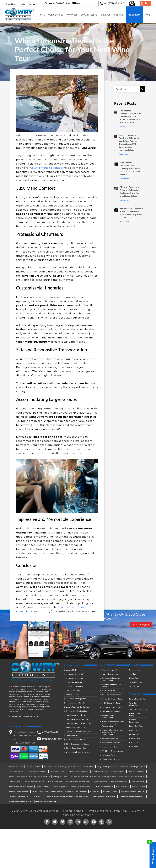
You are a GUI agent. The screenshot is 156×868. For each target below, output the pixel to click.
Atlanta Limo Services (16, 767)
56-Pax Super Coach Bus (76, 748)
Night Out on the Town (111, 703)
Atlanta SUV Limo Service (40, 792)
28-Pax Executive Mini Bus (77, 740)
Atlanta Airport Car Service (18, 777)
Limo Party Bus (72, 736)
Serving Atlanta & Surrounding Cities (48, 802)
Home (42, 15)
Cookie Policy (135, 738)
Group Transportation (110, 747)
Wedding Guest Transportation (40, 777)
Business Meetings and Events (111, 685)
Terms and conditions (138, 709)
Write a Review (152, 854)
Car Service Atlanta (118, 772)
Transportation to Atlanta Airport (104, 797)
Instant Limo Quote (137, 699)
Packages (72, 15)
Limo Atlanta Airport (55, 782)
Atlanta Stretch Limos (138, 777)
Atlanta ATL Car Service (111, 792)
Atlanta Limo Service (58, 772)
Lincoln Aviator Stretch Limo (77, 719)
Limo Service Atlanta (16, 772)
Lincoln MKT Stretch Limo (76, 715)
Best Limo (37, 797)
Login (22, 4)
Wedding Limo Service (60, 777)
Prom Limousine (108, 691)
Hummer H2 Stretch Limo (76, 727)
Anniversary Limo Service (112, 707)
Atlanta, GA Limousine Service (81, 787)
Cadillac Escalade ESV (75, 686)
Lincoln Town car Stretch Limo (78, 707)
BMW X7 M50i (72, 695)
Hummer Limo (95, 777)
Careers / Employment (134, 721)
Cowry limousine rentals (47, 168)
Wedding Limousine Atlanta (69, 767)
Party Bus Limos (14, 782)
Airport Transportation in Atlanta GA (21, 802)
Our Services (56, 15)
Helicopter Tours (108, 755)
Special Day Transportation (112, 699)
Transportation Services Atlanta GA (132, 797)
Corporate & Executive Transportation (111, 679)
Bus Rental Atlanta (88, 767)
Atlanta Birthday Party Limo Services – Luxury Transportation (113, 724)
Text (147, 3)
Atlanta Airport (123, 777)
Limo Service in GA (122, 787)
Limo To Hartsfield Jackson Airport (78, 782)
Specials (106, 15)
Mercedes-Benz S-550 (75, 674)
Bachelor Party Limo (110, 739)
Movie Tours (134, 678)
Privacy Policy (135, 734)
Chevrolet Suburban (74, 682)
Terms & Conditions (98, 811)
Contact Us (134, 742)
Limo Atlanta (124, 767)
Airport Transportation (111, 670)
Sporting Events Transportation (108, 716)
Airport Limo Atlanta (100, 782)
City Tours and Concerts (112, 711)
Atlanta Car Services (51, 767)
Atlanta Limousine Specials (104, 787)
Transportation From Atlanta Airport (21, 787)
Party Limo (142, 792)
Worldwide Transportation (112, 751)
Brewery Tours (135, 670)
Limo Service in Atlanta (34, 767)
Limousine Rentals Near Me (19, 797)
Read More (124, 127)
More (147, 15)
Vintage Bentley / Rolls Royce (78, 752)
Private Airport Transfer (111, 759)
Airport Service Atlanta (136, 772)
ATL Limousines (95, 792)
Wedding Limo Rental (138, 767)
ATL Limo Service (82, 792)
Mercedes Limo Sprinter (76, 703)
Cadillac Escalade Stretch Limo (78, 732)
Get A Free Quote (140, 625)
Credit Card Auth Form (136, 714)
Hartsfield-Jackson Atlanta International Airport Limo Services (67, 797)
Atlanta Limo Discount (128, 792)
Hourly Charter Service (111, 674)
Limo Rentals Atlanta (100, 772)
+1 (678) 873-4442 (113, 3)
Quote (32, 4)
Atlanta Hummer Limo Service (19, 792)
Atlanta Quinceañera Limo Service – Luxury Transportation (112, 732)
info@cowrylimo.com (52, 739)
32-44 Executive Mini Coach (77, 744)
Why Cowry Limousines (134, 704)
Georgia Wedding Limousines (107, 767)
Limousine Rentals (138, 782)
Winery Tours (135, 686)
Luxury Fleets (89, 15)
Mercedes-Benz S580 (75, 678)
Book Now (11, 4)
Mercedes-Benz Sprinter (76, 699)
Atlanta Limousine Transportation (63, 792)
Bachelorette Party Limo (112, 743)
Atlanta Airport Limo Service (79, 772)
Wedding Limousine (109, 777)
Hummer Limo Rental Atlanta (34, 782)
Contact (119, 15)
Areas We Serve (136, 730)
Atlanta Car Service (43, 787)
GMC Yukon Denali (73, 690)
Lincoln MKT (71, 670)
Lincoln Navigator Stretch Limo (78, 723)
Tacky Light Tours (136, 682)
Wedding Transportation (111, 695)
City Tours (133, 674)
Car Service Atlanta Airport (79, 777)
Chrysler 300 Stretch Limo (77, 711)
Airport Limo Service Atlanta (37, 772)
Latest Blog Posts (136, 726)
